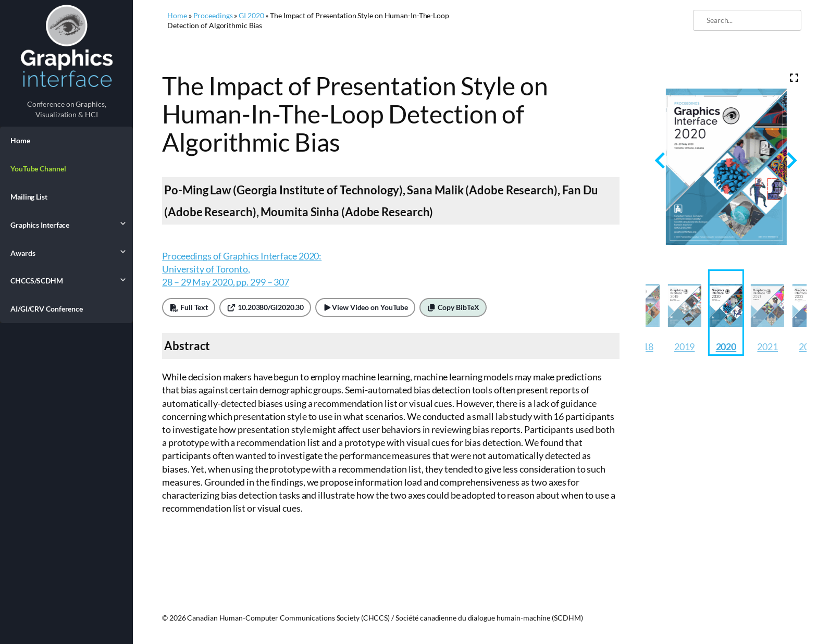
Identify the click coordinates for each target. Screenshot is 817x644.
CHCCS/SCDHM (66, 280)
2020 (726, 346)
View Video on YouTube (365, 307)
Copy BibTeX (453, 307)
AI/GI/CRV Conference (47, 309)
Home (20, 140)
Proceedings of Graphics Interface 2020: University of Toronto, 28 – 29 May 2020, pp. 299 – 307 (242, 269)
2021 (768, 346)
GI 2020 (251, 15)
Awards (66, 253)
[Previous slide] (661, 160)
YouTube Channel (38, 169)
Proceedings (213, 15)
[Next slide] (791, 160)
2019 (685, 346)
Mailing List (29, 197)
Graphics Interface (66, 225)
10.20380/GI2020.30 (265, 307)
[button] (685, 313)
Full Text (189, 307)
